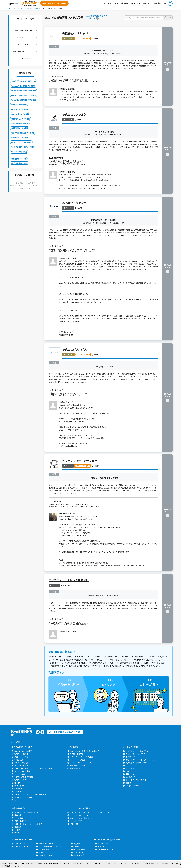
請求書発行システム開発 (21, 119)
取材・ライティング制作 (79, 815)
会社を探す (124, 3)
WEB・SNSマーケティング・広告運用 (85, 751)
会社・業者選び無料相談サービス (52, 847)
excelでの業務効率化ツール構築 (24, 95)
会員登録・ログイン (22, 847)
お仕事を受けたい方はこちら (65, 732)
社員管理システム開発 (20, 109)
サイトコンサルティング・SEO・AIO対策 (30, 794)
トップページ (20, 844)
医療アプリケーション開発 (22, 142)
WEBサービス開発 (21, 754)
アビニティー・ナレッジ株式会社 (69, 580)
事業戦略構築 (75, 768)
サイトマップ (79, 855)
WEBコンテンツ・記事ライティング (84, 818)
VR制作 (17, 833)
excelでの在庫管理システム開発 (24, 100)
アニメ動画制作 (20, 818)
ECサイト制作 (20, 786)
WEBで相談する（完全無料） (54, 3)
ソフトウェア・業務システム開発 (27, 8)
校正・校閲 (74, 824)
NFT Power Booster (106, 849)
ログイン (146, 3)
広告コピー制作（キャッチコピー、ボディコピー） (90, 812)
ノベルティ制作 (132, 777)
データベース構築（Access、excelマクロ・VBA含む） (36, 768)
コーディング (20, 792)
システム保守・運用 (22, 771)
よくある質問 (44, 849)
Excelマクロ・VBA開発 (23, 751)
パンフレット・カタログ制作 (137, 751)
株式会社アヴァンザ (74, 203)
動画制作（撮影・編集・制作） (27, 812)
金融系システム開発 (19, 105)
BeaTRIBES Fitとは (111, 3)
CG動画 (17, 830)
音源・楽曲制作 (20, 821)
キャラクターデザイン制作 (136, 780)
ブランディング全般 (78, 760)
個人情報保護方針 (80, 849)
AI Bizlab (101, 847)
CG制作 (128, 783)
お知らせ (42, 852)
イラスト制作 (131, 768)
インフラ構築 (20, 774)
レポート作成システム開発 (20, 163)
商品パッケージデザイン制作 (137, 763)
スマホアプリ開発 (21, 765)
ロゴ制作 (129, 765)
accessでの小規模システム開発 (24, 86)
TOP (11, 8)
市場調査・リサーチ (78, 765)
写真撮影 (18, 827)
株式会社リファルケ (74, 114)
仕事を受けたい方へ (47, 855)
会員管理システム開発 (20, 137)
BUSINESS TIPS (104, 844)
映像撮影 (18, 815)
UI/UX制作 (18, 789)
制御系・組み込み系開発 (24, 777)
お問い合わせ (79, 852)
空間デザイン (131, 774)
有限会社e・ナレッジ (75, 33)
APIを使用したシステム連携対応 (24, 81)
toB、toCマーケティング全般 (81, 757)
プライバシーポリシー (138, 863)
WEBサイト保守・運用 (23, 797)
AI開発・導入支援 (21, 763)
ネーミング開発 (76, 821)
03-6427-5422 (32, 3)
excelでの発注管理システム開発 (24, 91)
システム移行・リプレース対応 (23, 147)
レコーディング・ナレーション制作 (28, 824)
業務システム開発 (21, 757)
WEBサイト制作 (20, 780)
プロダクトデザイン (133, 786)
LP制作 (17, 783)
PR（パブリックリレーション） (82, 763)
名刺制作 (129, 771)
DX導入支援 (19, 760)
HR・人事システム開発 (20, 114)
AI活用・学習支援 (77, 754)
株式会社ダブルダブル (76, 349)
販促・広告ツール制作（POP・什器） (140, 760)
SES (16, 800)
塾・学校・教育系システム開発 (23, 133)
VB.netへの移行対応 (20, 152)
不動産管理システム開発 (19, 159)
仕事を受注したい (159, 3)
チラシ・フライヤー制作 (135, 754)
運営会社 (77, 844)
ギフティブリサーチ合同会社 (80, 461)
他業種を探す (135, 3)
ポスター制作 (131, 757)
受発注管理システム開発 (21, 123)
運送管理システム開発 (20, 128)
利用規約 (77, 847)
